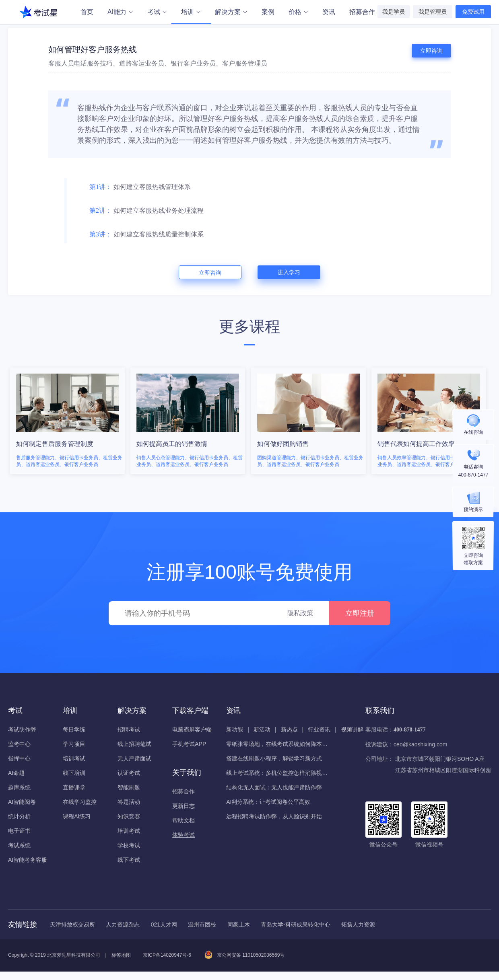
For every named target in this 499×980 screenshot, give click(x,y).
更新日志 (184, 806)
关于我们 (187, 772)
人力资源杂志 (123, 925)
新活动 (262, 729)
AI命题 (16, 773)
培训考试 (74, 758)
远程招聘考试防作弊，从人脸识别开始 (274, 816)
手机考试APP (189, 744)
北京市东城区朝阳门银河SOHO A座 (440, 759)
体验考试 (184, 835)
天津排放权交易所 (72, 925)
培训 (191, 13)
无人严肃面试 (134, 758)
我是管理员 (433, 12)
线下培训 (74, 773)
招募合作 (362, 12)
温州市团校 (202, 925)
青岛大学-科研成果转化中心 (296, 925)
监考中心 (19, 744)
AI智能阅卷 (22, 802)
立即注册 (360, 613)
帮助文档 (184, 820)
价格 (298, 12)
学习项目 (74, 744)
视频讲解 (352, 729)
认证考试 (129, 773)
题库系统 (19, 787)
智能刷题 (129, 787)
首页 (87, 12)
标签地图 (121, 955)
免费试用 (473, 12)
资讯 (329, 12)
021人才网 (164, 925)
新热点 (289, 729)
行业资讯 (319, 729)
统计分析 (19, 816)
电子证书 (19, 831)
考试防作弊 (22, 729)
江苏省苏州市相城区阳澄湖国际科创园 (443, 770)
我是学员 (394, 12)
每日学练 (74, 729)
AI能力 (120, 12)
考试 (157, 12)
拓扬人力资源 (358, 925)
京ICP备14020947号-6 (167, 955)
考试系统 (19, 845)
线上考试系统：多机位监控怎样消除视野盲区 (278, 773)
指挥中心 (19, 758)
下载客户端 (190, 711)
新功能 (235, 729)
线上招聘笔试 (134, 744)
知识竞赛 (129, 816)
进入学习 (289, 272)
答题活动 (129, 802)
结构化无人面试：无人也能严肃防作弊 (274, 787)
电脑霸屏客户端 (192, 729)
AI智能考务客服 (28, 860)
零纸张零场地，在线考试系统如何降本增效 (278, 744)
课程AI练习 (77, 816)
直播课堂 (74, 787)
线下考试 (129, 860)
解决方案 (231, 12)
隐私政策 (300, 613)
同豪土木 (239, 925)
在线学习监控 (80, 802)
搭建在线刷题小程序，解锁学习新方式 (274, 758)
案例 (268, 12)
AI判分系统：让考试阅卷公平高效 (268, 802)
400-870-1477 (409, 730)
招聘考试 (129, 729)
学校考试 (129, 845)
